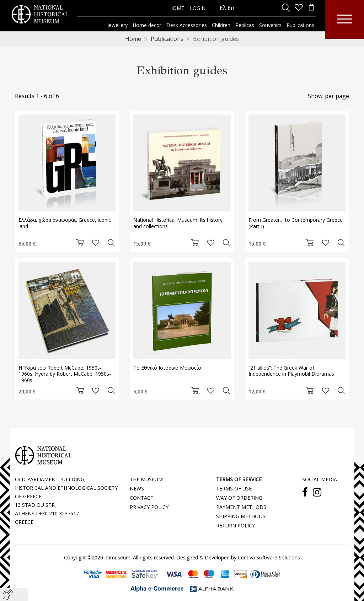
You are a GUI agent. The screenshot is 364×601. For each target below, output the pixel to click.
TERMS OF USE (234, 489)
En (231, 8)
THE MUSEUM (146, 479)
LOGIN (198, 8)
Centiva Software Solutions (269, 557)
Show (315, 96)
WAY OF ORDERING (239, 498)
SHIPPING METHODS (241, 516)
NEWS (137, 489)
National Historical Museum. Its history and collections (178, 223)
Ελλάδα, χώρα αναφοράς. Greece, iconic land (65, 223)
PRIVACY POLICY (149, 507)
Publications (167, 39)
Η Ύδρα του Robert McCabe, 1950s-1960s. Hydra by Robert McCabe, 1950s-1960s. (65, 374)
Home (133, 39)
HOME (177, 8)
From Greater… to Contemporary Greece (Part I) (296, 223)
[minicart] (311, 8)
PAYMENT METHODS (241, 507)
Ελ (223, 8)
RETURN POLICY (235, 525)
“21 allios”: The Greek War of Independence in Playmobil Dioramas (291, 371)
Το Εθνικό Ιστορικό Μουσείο (167, 368)
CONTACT (142, 498)
